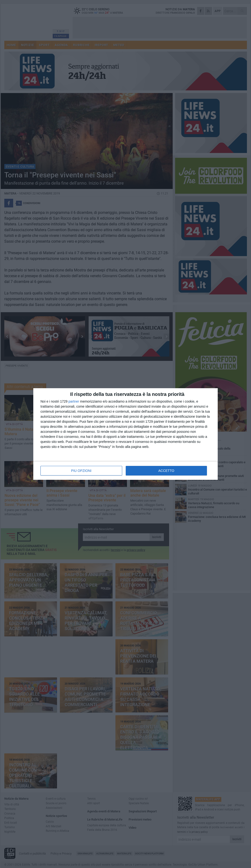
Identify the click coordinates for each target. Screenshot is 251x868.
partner (74, 401)
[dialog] (125, 434)
